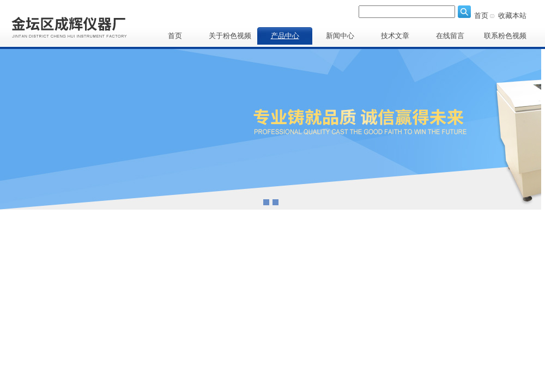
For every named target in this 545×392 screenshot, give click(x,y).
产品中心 (285, 36)
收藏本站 (512, 16)
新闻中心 (340, 36)
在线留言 (450, 36)
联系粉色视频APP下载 (505, 38)
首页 (481, 16)
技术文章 (395, 36)
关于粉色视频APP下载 (230, 38)
